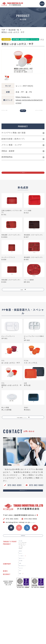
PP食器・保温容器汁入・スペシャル (24, 429)
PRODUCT (23, 129)
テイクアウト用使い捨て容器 (14, 135)
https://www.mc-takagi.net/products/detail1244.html (29, 100)
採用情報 (25, 633)
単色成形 (24, 298)
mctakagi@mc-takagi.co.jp (17, 539)
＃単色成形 (6, 39)
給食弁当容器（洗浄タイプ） (14, 141)
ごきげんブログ (26, 625)
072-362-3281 (11, 536)
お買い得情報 (25, 611)
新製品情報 (24, 594)
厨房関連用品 (7, 160)
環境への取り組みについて (30, 620)
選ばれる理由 (25, 568)
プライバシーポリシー (11, 543)
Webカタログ (25, 598)
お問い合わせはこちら (24, 506)
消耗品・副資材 (8, 153)
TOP (3, 30)
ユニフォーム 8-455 (6, 112)
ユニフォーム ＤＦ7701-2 (40, 113)
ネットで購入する (24, 177)
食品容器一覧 (14, 30)
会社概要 (23, 616)
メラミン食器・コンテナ (12, 147)
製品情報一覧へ (23, 112)
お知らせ (23, 629)
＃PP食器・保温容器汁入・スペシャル (25, 39)
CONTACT (23, 560)
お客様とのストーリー (28, 607)
